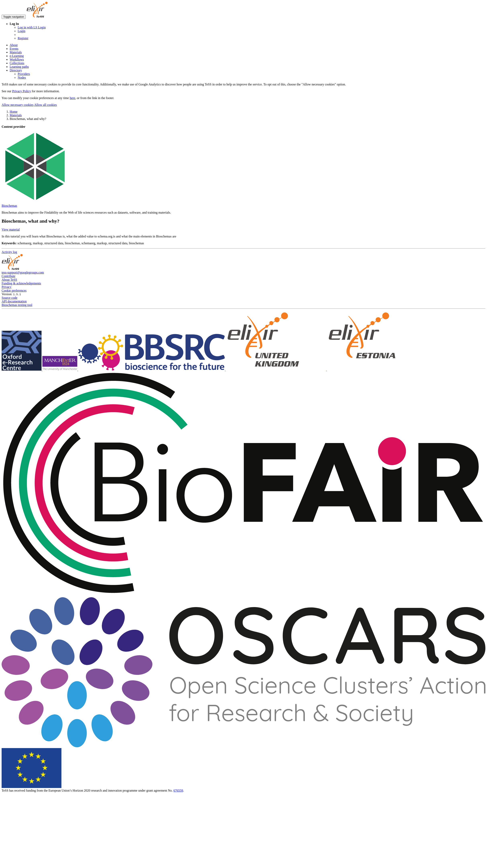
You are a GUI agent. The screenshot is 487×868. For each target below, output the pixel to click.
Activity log (9, 252)
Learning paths (19, 67)
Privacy (7, 287)
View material (11, 230)
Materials (16, 52)
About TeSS (9, 280)
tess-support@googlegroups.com (23, 272)
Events (14, 49)
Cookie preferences (14, 291)
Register (23, 38)
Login (21, 31)
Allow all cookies (45, 105)
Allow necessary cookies (18, 105)
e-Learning (17, 56)
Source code (10, 298)
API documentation (14, 301)
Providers (24, 74)
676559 (178, 790)
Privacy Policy (21, 91)
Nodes (22, 78)
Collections (17, 63)
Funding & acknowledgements (21, 283)
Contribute (8, 276)
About (14, 45)
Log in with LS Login (32, 27)
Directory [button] (16, 70)
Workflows (17, 59)
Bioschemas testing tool (17, 305)
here (72, 98)
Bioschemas (9, 206)
